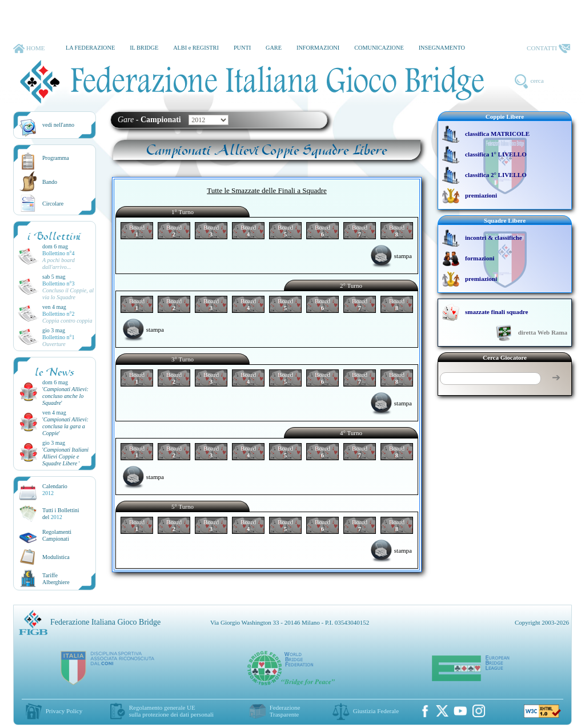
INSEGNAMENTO (442, 48)
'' (65, 396)
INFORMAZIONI (318, 48)
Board (137, 231)
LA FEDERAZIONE (90, 48)
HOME (29, 49)
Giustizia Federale (376, 711)
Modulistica (56, 557)
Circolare (53, 204)
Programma (56, 158)
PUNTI (242, 48)
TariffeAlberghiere (56, 579)
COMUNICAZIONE (379, 48)
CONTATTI (548, 49)
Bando (50, 182)
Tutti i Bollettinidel (61, 514)
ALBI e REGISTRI (196, 48)
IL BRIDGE (144, 48)
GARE (274, 48)
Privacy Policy (64, 711)
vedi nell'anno (58, 125)
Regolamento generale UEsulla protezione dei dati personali (171, 711)
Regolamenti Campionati (57, 535)
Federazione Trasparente (285, 711)
